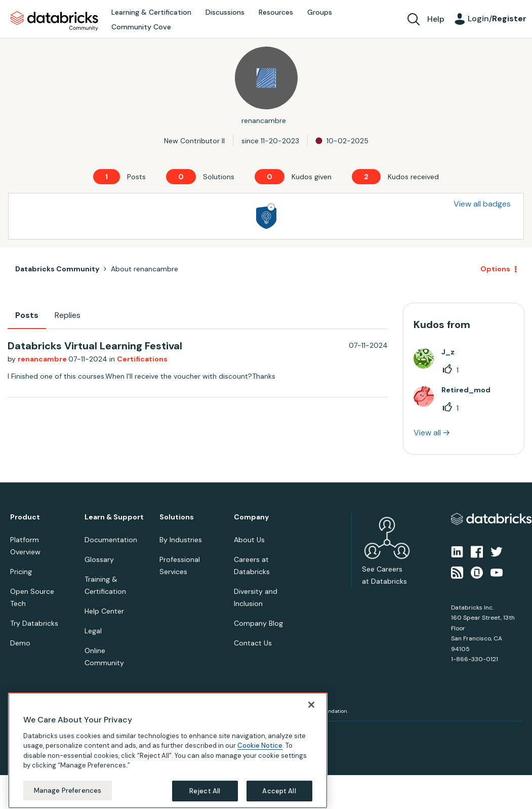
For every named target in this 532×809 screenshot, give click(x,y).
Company (251, 517)
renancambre (43, 359)
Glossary (99, 559)
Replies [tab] (68, 315)
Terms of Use (70, 733)
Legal (93, 631)
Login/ (497, 18)
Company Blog (258, 623)
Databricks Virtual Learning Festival (95, 346)
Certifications (142, 359)
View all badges (482, 204)
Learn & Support (114, 517)
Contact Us (253, 643)
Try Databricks (34, 623)
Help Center (104, 611)
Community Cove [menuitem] (141, 27)
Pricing (21, 572)
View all (427, 433)
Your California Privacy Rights (191, 733)
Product (25, 517)
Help (436, 19)
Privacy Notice (27, 733)
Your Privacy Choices (120, 733)
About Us (249, 540)
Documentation (111, 540)
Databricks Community (54, 21)
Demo (20, 643)
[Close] (311, 791)
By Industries (181, 540)
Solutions (177, 517)
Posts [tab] (27, 315)
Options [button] (495, 269)
